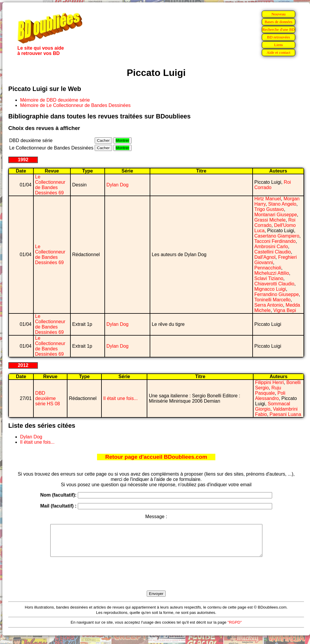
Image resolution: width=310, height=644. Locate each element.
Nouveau (278, 14)
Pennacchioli (268, 268)
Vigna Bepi (285, 310)
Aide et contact (278, 52)
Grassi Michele (270, 220)
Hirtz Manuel (268, 199)
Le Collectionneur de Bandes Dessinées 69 (50, 185)
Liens (279, 45)
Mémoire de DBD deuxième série (55, 100)
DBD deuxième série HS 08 (48, 398)
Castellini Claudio (273, 252)
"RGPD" (235, 628)
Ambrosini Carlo (271, 247)
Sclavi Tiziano (269, 278)
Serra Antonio (269, 305)
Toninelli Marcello (273, 300)
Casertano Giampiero (277, 236)
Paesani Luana (285, 414)
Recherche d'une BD (279, 29)
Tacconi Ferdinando (275, 241)
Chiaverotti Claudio (274, 284)
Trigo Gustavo (269, 209)
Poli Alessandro (270, 396)
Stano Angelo (282, 204)
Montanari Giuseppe (276, 215)
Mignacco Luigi (270, 289)
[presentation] (156, 580)
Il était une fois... (121, 398)
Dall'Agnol (265, 257)
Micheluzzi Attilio (272, 273)
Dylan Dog (118, 185)
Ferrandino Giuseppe (277, 294)
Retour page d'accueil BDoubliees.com (156, 457)
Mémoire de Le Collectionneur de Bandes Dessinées (75, 105)
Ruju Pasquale (268, 390)
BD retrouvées (278, 37)
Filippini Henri (269, 382)
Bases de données (278, 22)
